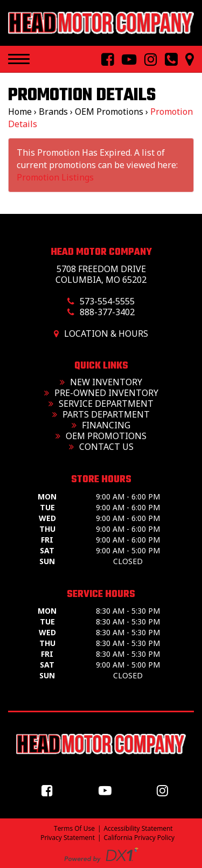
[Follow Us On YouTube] (125, 60)
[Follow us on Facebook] (50, 790)
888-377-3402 (107, 312)
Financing (101, 425)
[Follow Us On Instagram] (147, 60)
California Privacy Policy (140, 838)
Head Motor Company (101, 252)
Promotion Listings (55, 177)
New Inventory (101, 382)
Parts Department (101, 414)
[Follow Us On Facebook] (103, 60)
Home (20, 112)
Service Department (101, 404)
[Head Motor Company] (101, 23)
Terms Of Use (74, 828)
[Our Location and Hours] (186, 60)
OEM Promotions (101, 436)
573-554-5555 (107, 301)
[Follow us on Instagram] (165, 790)
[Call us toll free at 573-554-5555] (167, 60)
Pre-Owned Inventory (101, 393)
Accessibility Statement (138, 828)
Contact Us (101, 447)
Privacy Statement (68, 838)
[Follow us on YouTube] (108, 790)
